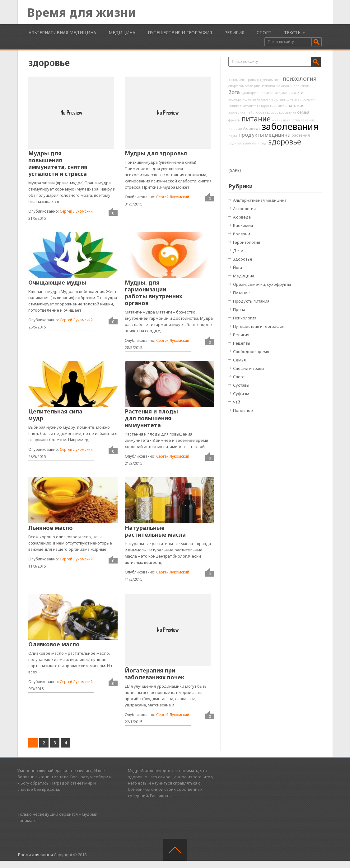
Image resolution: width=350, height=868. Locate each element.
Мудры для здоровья (156, 153)
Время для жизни (82, 12)
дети (299, 92)
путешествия (271, 79)
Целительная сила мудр (55, 415)
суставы (280, 99)
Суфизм (241, 394)
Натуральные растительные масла (155, 531)
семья (303, 112)
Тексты (293, 33)
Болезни (242, 234)
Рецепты (242, 343)
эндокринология (242, 99)
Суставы (241, 385)
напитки (266, 93)
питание (256, 119)
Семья (239, 360)
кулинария (250, 93)
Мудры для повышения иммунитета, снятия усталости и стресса (58, 163)
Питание (241, 293)
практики (301, 86)
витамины (237, 79)
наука (233, 135)
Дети (238, 251)
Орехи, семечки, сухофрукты (262, 284)
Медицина (122, 33)
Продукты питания (251, 301)
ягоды (262, 143)
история (235, 129)
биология (265, 99)
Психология (245, 318)
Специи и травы (249, 368)
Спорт (264, 33)
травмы (253, 79)
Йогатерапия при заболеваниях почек (154, 674)
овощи (287, 86)
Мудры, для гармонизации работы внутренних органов (154, 293)
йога (234, 92)
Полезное (243, 410)
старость (266, 106)
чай (250, 112)
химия (279, 106)
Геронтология (247, 242)
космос (273, 112)
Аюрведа (252, 128)
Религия (234, 33)
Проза (239, 309)
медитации (284, 93)
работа (251, 143)
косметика (288, 112)
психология (300, 78)
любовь (260, 112)
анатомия (295, 106)
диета (292, 99)
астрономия (308, 99)
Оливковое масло (54, 644)
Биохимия (243, 225)
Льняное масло (51, 528)
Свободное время (251, 351)
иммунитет (249, 106)
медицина (278, 135)
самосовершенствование (259, 86)
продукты (251, 135)
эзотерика (237, 112)
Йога (238, 267)
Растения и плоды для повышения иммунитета (151, 418)
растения (301, 135)
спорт (233, 86)
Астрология (244, 209)
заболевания (290, 126)
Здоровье (243, 259)
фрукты (234, 120)
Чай (237, 402)
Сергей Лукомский (76, 211)
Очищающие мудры (57, 282)
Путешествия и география (180, 33)
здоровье (285, 142)
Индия (234, 106)
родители (236, 143)
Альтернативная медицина (62, 33)
